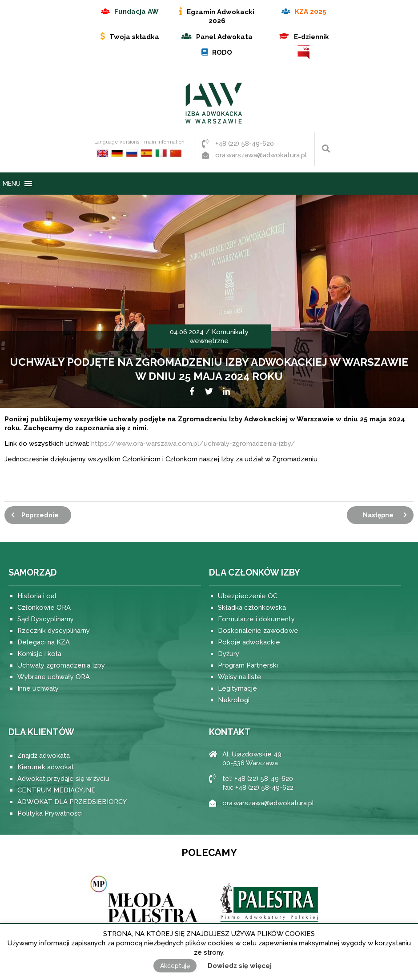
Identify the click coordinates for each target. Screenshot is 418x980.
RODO (222, 52)
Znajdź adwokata (44, 756)
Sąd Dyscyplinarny (46, 619)
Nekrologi (234, 700)
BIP (304, 52)
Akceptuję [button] (175, 966)
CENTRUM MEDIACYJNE (56, 790)
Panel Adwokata (224, 37)
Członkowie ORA (44, 608)
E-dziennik (311, 37)
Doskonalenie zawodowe (258, 631)
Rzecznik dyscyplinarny (54, 631)
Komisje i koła (39, 654)
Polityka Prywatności (50, 813)
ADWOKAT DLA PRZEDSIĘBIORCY (72, 802)
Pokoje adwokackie (249, 642)
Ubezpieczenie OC (248, 596)
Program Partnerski (248, 665)
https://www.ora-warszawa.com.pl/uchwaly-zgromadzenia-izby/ (193, 444)
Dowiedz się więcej (240, 966)
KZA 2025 (311, 12)
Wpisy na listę (239, 677)
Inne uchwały (38, 688)
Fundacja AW (137, 12)
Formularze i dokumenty (256, 619)
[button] (12, 184)
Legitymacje (237, 688)
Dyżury (229, 654)
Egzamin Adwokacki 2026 (221, 16)
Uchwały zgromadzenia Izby (61, 665)
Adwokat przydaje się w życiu (63, 779)
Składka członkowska (252, 608)
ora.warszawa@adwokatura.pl (261, 155)
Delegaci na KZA (44, 642)
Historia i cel (37, 596)
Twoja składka (134, 37)
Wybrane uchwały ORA (54, 677)
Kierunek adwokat (46, 767)
